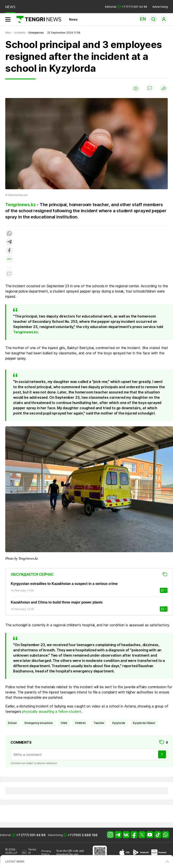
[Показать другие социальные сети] (9, 259)
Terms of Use (32, 853)
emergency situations (39, 723)
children (80, 723)
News (73, 19)
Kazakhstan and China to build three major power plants (57, 602)
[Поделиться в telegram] (9, 242)
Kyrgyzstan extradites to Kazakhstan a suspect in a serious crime (64, 584)
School (12, 723)
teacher (99, 723)
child (64, 723)
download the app (67, 854)
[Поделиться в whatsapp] (9, 234)
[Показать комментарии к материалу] (9, 274)
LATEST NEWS (15, 862)
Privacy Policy (46, 853)
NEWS (10, 7)
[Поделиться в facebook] (9, 251)
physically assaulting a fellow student (51, 711)
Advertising (160, 7)
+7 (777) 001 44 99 (31, 835)
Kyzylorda (119, 723)
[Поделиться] (164, 88)
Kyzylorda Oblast (144, 723)
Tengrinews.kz (20, 205)
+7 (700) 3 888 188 (83, 835)
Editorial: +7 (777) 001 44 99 (126, 7)
